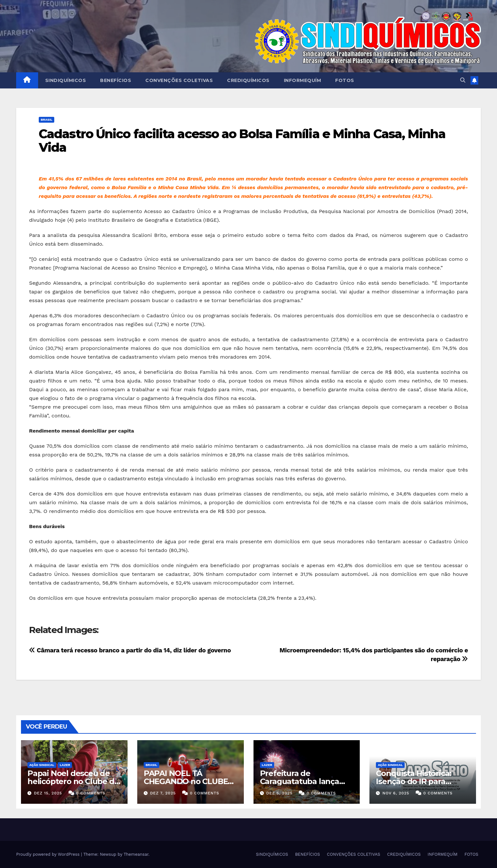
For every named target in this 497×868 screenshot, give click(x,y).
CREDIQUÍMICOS (248, 80)
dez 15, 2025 (48, 793)
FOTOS (345, 80)
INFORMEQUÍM (303, 80)
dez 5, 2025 (279, 793)
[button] (463, 80)
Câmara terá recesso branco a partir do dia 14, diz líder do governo (130, 650)
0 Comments (91, 793)
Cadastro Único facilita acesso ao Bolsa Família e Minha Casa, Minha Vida (242, 141)
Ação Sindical (42, 765)
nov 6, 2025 (396, 793)
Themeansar (136, 854)
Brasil (47, 120)
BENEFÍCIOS (116, 80)
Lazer (65, 765)
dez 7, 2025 (163, 793)
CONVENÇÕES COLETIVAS (179, 80)
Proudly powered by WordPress (49, 854)
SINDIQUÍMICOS (66, 80)
